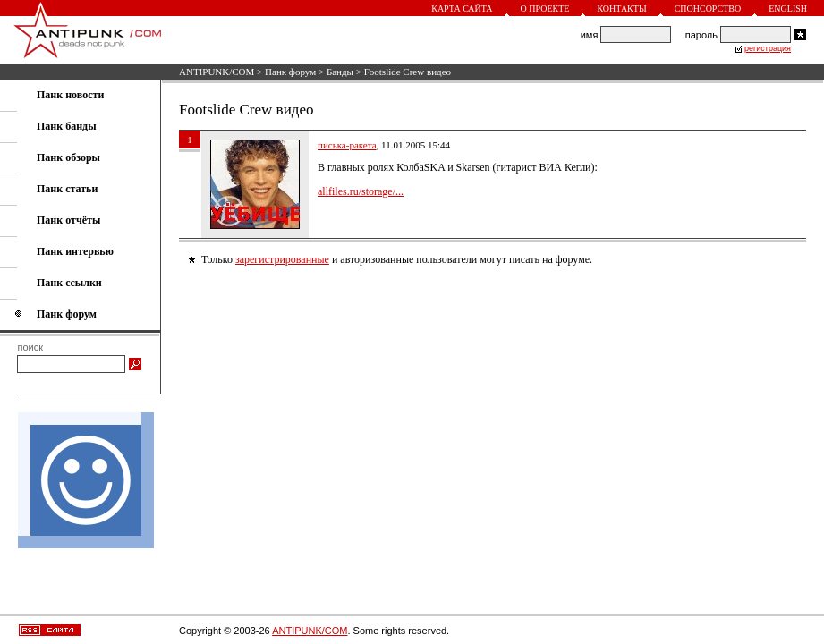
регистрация (768, 48)
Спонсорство (708, 8)
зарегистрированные (282, 259)
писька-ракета (347, 145)
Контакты (621, 8)
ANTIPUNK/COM (217, 72)
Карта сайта (462, 8)
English (788, 8)
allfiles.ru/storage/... (361, 191)
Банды (340, 72)
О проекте (545, 8)
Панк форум (290, 72)
